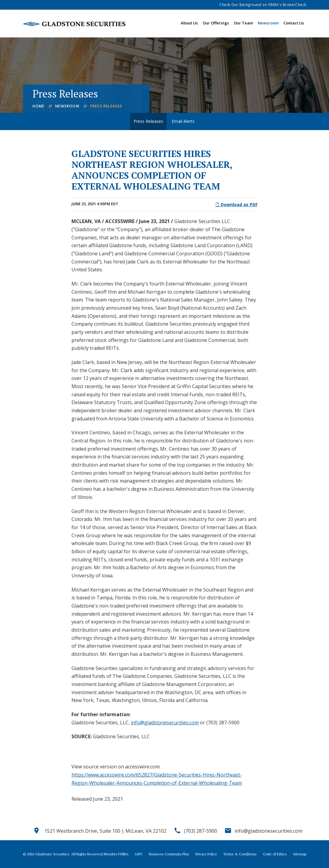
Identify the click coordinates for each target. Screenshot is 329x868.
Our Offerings (216, 23)
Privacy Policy (206, 854)
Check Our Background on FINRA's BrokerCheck (263, 5)
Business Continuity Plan (169, 854)
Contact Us (294, 23)
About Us (189, 23)
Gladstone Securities (52, 854)
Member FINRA (116, 854)
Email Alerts (183, 121)
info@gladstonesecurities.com (165, 723)
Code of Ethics (275, 854)
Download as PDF (236, 204)
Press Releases (106, 106)
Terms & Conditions (240, 854)
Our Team (243, 23)
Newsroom (268, 23)
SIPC (139, 854)
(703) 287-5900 (201, 831)
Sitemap (300, 854)
